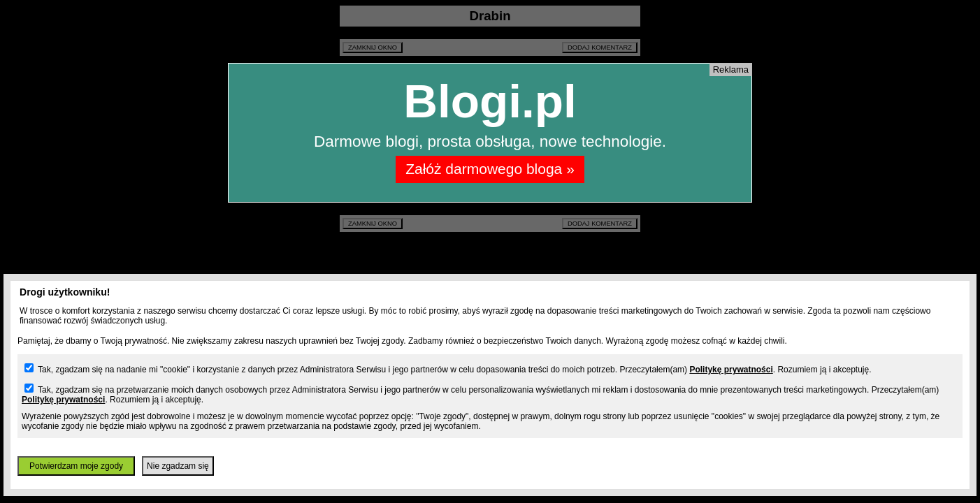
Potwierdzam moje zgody (76, 466)
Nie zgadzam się (178, 466)
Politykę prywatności (731, 370)
